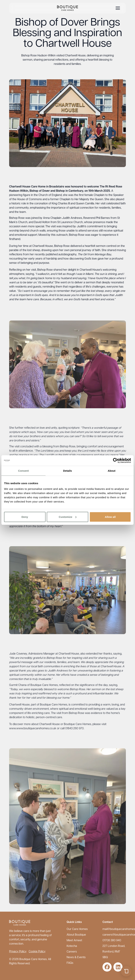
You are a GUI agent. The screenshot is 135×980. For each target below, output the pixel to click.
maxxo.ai (104, 961)
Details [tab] (67, 471)
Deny (25, 517)
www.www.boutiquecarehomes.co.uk (33, 731)
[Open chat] (126, 971)
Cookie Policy (37, 952)
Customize (68, 517)
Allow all (110, 517)
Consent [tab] (23, 471)
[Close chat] (126, 882)
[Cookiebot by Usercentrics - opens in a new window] (116, 461)
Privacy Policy (18, 952)
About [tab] (112, 471)
